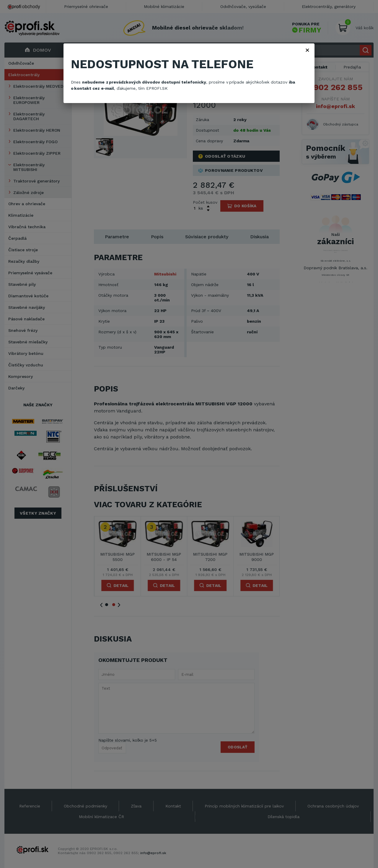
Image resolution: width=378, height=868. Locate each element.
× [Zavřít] (307, 50)
